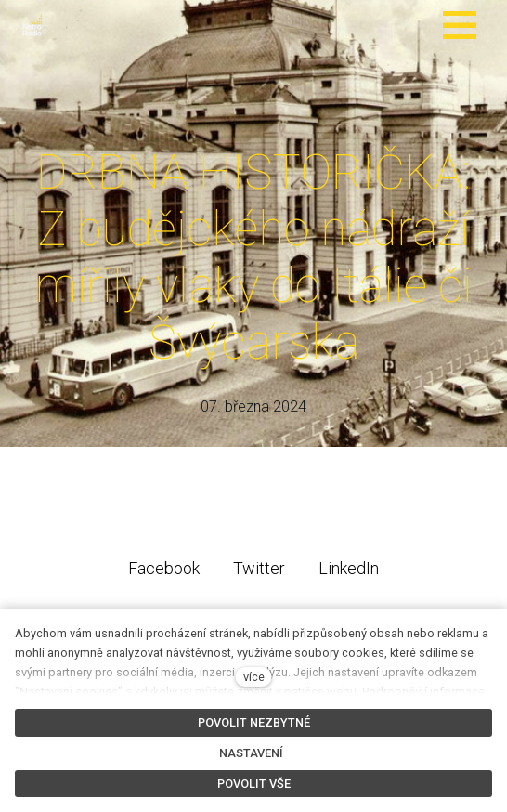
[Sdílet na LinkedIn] (349, 575)
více (254, 677)
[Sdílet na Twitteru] (259, 575)
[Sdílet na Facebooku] (164, 575)
